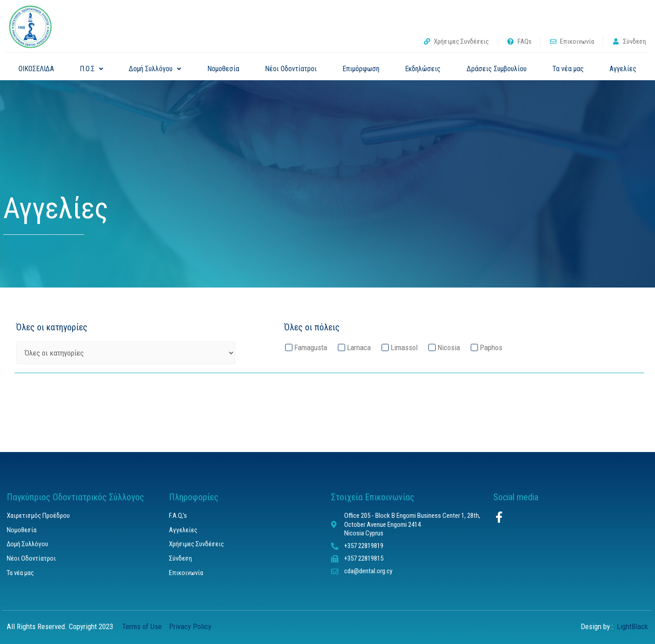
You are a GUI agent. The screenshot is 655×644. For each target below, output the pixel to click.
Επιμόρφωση (361, 69)
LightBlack (631, 626)
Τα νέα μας (568, 69)
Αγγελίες (623, 69)
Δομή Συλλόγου (155, 69)
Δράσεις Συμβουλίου (497, 69)
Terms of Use (144, 626)
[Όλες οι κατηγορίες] (126, 353)
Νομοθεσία (223, 69)
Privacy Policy (190, 626)
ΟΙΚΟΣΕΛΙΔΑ (36, 69)
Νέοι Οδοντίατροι (291, 69)
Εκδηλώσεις (423, 69)
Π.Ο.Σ (91, 69)
